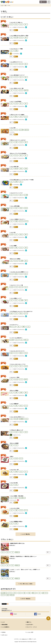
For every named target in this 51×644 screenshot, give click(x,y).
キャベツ (16, 130)
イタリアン (26, 221)
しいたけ (16, 103)
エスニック (21, 64)
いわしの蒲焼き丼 (14, 404)
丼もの (21, 234)
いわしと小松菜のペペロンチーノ (18, 219)
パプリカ (21, 510)
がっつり (21, 90)
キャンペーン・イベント (32, 627)
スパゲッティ (21, 221)
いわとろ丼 (13, 232)
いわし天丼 (13, 128)
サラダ (21, 142)
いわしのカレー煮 (14, 470)
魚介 (6, 5)
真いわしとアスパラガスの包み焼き (18, 153)
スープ (16, 64)
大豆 (8, 565)
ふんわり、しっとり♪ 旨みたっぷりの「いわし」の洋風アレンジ (25, 570)
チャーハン (11, 274)
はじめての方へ (30, 625)
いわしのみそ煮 (14, 483)
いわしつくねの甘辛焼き (16, 102)
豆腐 (16, 510)
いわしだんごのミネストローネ (17, 351)
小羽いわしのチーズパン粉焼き (17, 115)
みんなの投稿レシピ (22, 498)
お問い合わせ (5, 635)
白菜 (16, 406)
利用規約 (4, 632)
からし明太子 (12, 340)
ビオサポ (26, 208)
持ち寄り (26, 379)
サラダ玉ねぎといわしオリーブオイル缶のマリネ (21, 311)
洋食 (26, 38)
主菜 (26, 248)
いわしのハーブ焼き (15, 377)
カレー (26, 472)
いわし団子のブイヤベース (16, 62)
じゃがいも (16, 379)
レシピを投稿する (6, 627)
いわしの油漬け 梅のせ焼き (17, 496)
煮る (26, 64)
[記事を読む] (12, 545)
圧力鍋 (16, 472)
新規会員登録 (5, 625)
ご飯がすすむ (26, 90)
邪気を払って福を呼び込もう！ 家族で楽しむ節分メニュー (24, 556)
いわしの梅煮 (13, 246)
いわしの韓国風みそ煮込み (16, 522)
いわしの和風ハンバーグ (16, 298)
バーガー (16, 287)
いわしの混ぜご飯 (14, 167)
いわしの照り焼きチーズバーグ (17, 75)
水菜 (16, 142)
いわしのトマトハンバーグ (16, 193)
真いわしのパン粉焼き (15, 259)
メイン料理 (26, 195)
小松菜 (16, 221)
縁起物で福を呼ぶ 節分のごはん (18, 543)
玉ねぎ (11, 313)
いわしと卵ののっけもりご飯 (17, 88)
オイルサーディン (14, 325)
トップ (2, 5)
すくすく (11, 24)
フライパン (26, 313)
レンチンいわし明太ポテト (16, 338)
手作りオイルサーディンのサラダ (18, 140)
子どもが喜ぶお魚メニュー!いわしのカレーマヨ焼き (22, 180)
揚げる (16, 117)
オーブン (21, 38)
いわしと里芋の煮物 (15, 206)
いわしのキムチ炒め (15, 508)
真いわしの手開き (14, 391)
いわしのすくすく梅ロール (16, 22)
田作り (12, 456)
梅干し (16, 498)
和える (21, 313)
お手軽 (16, 51)
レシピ (3, 622)
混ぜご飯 (16, 169)
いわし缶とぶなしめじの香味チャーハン (19, 272)
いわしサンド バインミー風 (17, 285)
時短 (21, 169)
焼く (26, 24)
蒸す (21, 155)
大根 (26, 432)
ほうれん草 (16, 38)
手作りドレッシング (13, 327)
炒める (16, 274)
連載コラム (29, 622)
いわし (21, 24)
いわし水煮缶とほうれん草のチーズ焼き (19, 36)
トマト (16, 195)
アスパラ (16, 155)
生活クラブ (25, 639)
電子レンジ (26, 340)
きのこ (26, 274)
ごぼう (16, 432)
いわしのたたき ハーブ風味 (17, 49)
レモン (17, 340)
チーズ (16, 77)
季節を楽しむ (17, 552)
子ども (16, 24)
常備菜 (24, 327)
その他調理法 (21, 419)
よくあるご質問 (30, 632)
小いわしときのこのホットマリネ (18, 364)
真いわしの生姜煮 (14, 443)
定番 (16, 393)
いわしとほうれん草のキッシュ (17, 417)
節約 (26, 393)
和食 (21, 208)
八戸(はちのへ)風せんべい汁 (17, 430)
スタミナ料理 (21, 130)
